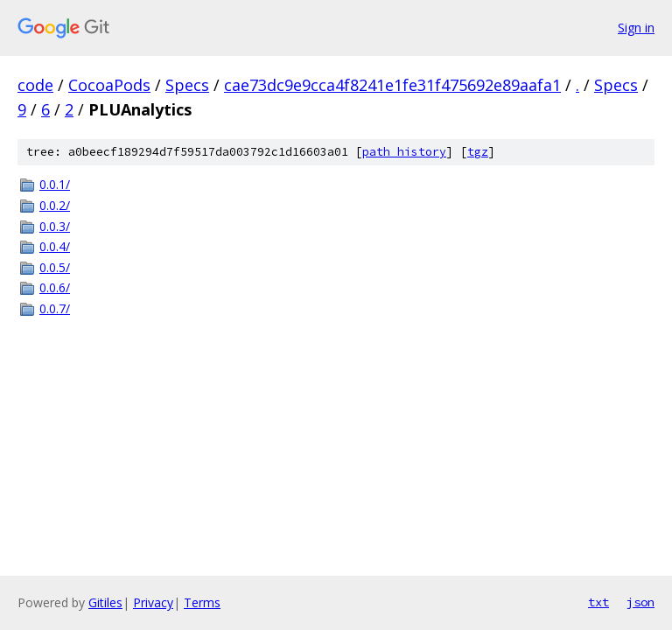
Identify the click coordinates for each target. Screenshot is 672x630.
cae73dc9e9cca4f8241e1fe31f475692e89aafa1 (392, 85)
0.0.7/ (55, 308)
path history (404, 152)
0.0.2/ (55, 205)
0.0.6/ (55, 287)
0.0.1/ (55, 184)
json (640, 602)
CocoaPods (109, 85)
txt (598, 602)
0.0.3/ (55, 226)
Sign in (636, 28)
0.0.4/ (55, 246)
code (35, 85)
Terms (202, 602)
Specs (187, 85)
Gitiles (105, 602)
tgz (478, 152)
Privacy (153, 602)
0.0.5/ (55, 267)
